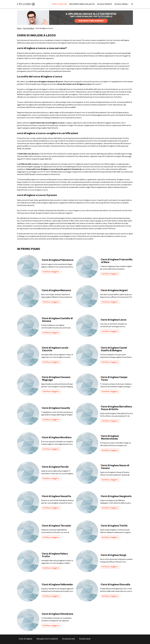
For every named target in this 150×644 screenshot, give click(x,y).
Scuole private (105, 4)
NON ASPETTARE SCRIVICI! (91, 21)
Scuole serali (121, 4)
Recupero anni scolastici (82, 4)
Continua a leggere (51, 272)
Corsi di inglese (59, 4)
